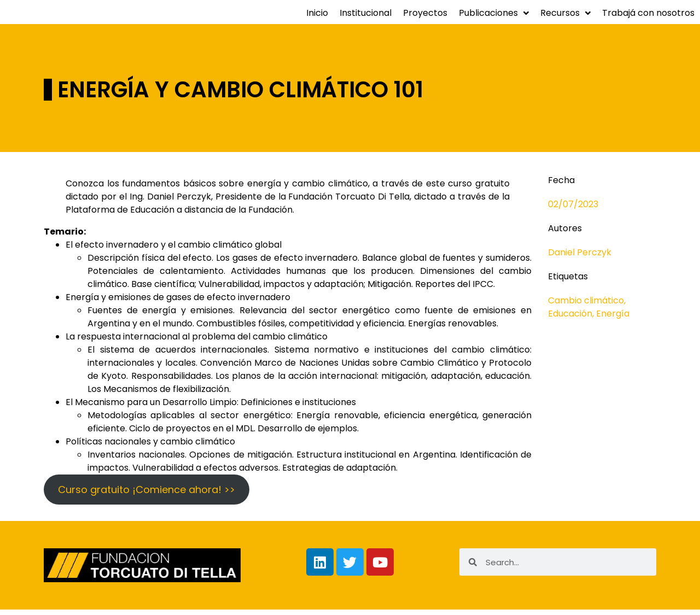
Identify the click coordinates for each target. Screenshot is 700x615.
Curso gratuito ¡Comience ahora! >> (147, 495)
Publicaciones (494, 19)
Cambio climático (586, 306)
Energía (613, 319)
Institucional (366, 19)
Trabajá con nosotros (648, 19)
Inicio (317, 19)
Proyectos (425, 19)
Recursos (565, 19)
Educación (570, 319)
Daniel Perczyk (580, 258)
